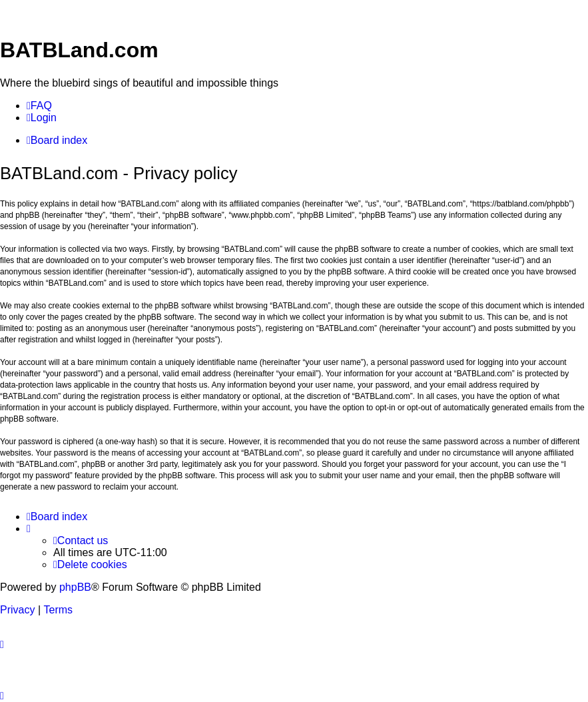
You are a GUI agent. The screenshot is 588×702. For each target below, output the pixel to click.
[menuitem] (39, 106)
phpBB (75, 587)
